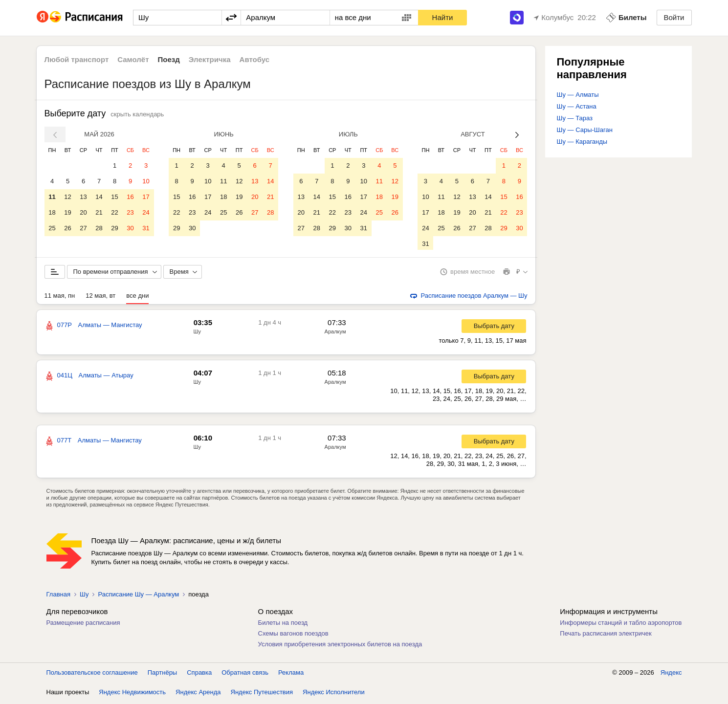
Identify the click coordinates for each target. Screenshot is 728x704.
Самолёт (133, 59)
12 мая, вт (100, 297)
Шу (198, 333)
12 (67, 197)
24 (146, 212)
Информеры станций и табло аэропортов (621, 625)
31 (146, 228)
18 (52, 212)
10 (146, 181)
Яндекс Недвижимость (132, 694)
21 (99, 212)
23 (130, 212)
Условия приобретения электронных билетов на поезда (340, 646)
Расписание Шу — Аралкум (138, 596)
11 (52, 197)
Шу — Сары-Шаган (585, 130)
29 (114, 228)
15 (114, 197)
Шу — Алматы (578, 95)
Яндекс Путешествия (262, 694)
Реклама (291, 674)
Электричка (210, 59)
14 (99, 197)
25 (52, 228)
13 (83, 197)
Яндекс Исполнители (334, 694)
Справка (199, 674)
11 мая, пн (60, 297)
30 (130, 228)
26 (67, 228)
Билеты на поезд (283, 625)
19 (67, 212)
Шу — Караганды (582, 142)
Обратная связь (245, 674)
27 (83, 228)
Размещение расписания (83, 625)
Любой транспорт (77, 59)
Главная (58, 596)
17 (146, 197)
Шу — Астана (577, 106)
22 (114, 212)
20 (83, 212)
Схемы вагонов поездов (293, 635)
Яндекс (671, 674)
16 (130, 197)
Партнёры (162, 674)
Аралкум (335, 333)
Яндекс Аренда (198, 694)
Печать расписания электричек (606, 635)
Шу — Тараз (575, 118)
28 (99, 228)
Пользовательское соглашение (92, 674)
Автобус (255, 59)
